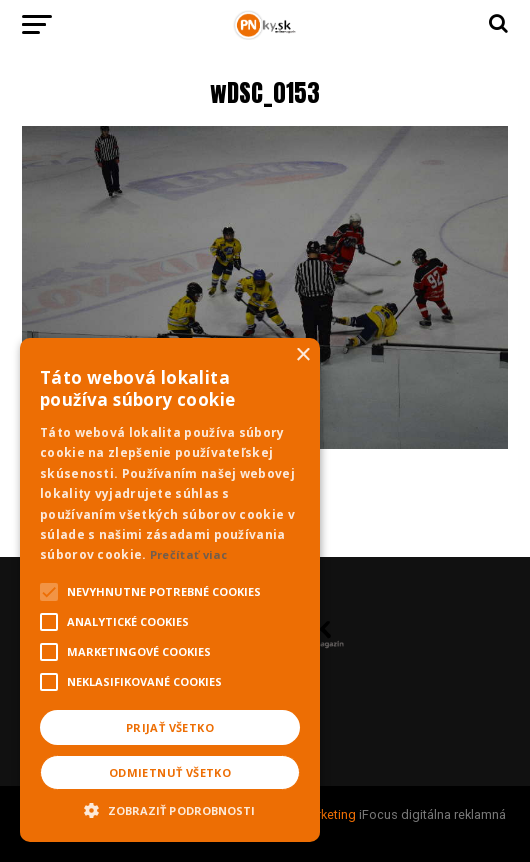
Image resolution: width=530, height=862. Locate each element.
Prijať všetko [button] (170, 727)
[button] (170, 808)
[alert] (170, 590)
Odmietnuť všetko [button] (170, 772)
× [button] (302, 355)
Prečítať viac (189, 554)
